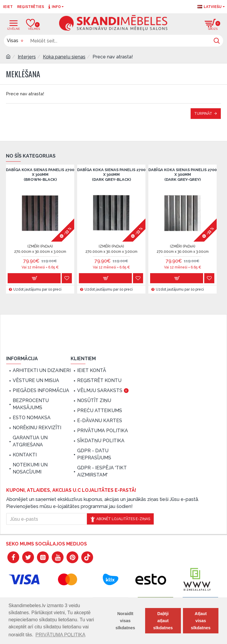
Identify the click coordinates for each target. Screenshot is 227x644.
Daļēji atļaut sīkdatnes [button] (163, 621)
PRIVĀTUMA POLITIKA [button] (60, 635)
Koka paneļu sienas (64, 57)
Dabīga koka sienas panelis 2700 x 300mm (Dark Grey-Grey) (183, 175)
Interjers (27, 57)
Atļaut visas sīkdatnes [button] (201, 621)
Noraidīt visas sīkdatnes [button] (125, 621)
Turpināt (203, 114)
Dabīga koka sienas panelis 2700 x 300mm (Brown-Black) (40, 175)
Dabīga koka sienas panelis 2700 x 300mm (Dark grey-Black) (111, 175)
